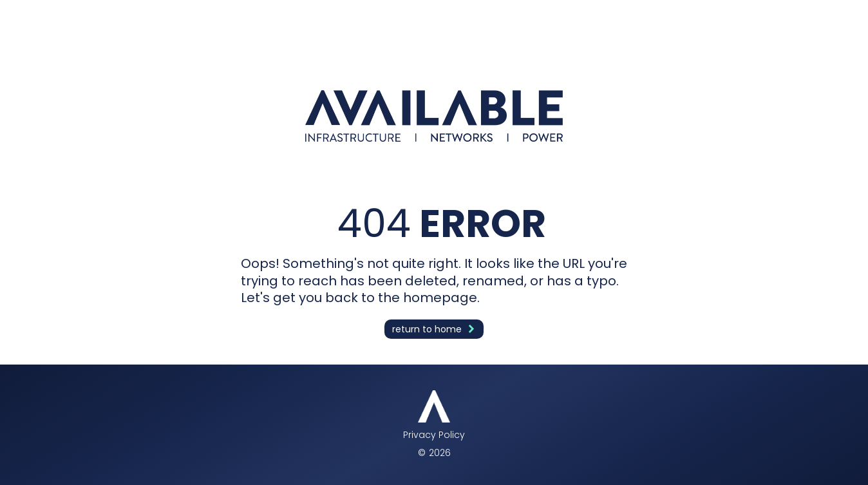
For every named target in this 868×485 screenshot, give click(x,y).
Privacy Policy (434, 435)
